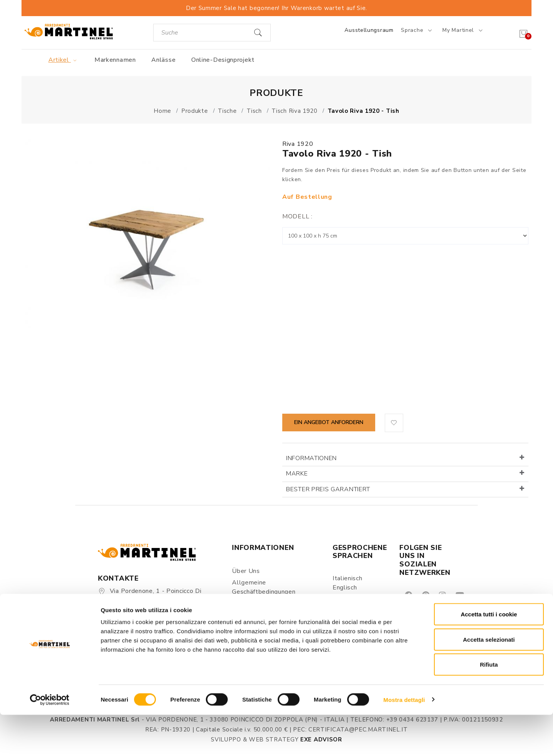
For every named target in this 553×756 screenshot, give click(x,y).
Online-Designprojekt (223, 60)
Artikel (64, 60)
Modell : (297, 216)
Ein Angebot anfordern (329, 422)
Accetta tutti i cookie (489, 655)
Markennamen (115, 60)
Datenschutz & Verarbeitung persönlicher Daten (274, 608)
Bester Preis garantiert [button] (328, 489)
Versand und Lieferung (265, 624)
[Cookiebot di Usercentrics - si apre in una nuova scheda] (50, 741)
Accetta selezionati (489, 681)
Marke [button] (297, 474)
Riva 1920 (298, 144)
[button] (394, 423)
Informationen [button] (311, 458)
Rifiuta (489, 706)
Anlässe (163, 60)
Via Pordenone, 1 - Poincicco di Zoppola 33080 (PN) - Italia (150, 596)
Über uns (246, 571)
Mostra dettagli (404, 741)
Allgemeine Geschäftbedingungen (264, 587)
